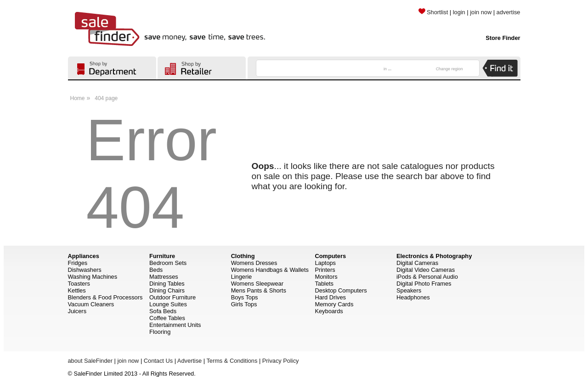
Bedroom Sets (168, 263)
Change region (449, 69)
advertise (509, 12)
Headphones (413, 297)
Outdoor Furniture (172, 297)
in (387, 69)
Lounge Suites (168, 304)
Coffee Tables (167, 318)
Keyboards (329, 311)
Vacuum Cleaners (91, 304)
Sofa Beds (163, 311)
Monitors (326, 277)
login (459, 12)
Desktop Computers (341, 290)
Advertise (189, 361)
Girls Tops (244, 304)
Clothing (243, 256)
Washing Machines (93, 277)
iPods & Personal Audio (427, 277)
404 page (106, 98)
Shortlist (433, 12)
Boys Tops (245, 297)
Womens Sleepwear (257, 284)
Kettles (77, 290)
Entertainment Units (175, 325)
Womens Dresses (254, 263)
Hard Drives (330, 297)
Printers (325, 270)
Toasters (79, 284)
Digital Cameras (417, 263)
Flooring (160, 332)
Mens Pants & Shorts (259, 290)
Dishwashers (85, 270)
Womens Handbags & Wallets (270, 270)
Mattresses (164, 277)
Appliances (84, 256)
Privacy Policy (281, 361)
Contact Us (158, 361)
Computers (330, 256)
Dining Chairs (167, 290)
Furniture (162, 256)
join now (481, 12)
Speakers (409, 290)
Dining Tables (167, 284)
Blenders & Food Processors (105, 297)
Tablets (324, 284)
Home (78, 98)
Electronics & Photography (434, 256)
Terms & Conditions (232, 361)
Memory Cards (334, 304)
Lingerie (242, 277)
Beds (156, 270)
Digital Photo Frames (424, 284)
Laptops (325, 263)
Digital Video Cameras (426, 270)
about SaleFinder (90, 361)
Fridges (78, 263)
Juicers (77, 311)
